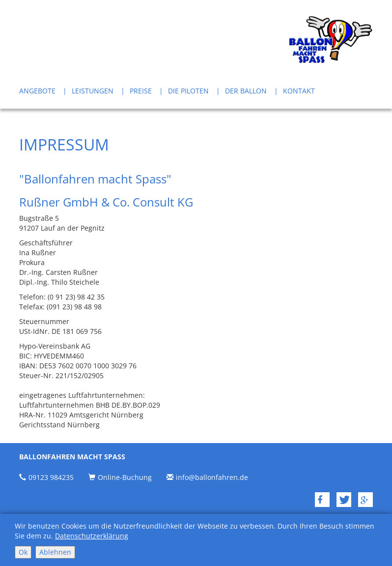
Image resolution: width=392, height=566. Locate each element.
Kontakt (299, 91)
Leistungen (93, 91)
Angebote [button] (37, 91)
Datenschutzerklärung (92, 536)
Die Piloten (188, 91)
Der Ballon (246, 91)
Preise (141, 91)
